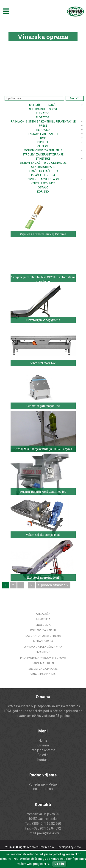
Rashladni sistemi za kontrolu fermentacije (43, 122)
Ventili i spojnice (43, 183)
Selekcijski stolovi (43, 109)
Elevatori (43, 113)
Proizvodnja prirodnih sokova (43, 658)
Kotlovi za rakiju (43, 630)
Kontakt (43, 760)
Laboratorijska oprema (43, 636)
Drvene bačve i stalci (43, 179)
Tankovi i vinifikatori (43, 134)
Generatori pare (43, 167)
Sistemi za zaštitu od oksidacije (43, 163)
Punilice (43, 142)
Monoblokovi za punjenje (43, 150)
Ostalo (43, 188)
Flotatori (43, 117)
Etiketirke (43, 159)
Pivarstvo (43, 652)
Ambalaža (43, 614)
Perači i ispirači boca (43, 171)
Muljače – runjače (43, 105)
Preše (43, 126)
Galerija (43, 755)
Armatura (43, 619)
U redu (59, 864)
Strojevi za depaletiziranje (43, 155)
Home (43, 740)
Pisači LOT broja (43, 175)
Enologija (43, 625)
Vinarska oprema (43, 674)
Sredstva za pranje (43, 669)
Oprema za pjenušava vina (43, 647)
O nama (43, 745)
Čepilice (43, 146)
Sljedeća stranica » (53, 585)
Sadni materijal (43, 663)
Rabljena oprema (43, 750)
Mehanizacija (43, 641)
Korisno (43, 192)
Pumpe (43, 138)
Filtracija (43, 130)
